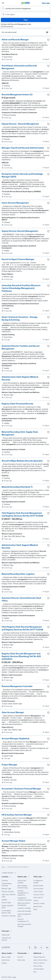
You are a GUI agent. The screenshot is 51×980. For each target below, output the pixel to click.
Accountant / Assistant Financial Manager (21, 789)
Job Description (39, 969)
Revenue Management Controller (17, 686)
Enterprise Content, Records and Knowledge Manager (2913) (22, 175)
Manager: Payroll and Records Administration (23, 148)
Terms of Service (39, 963)
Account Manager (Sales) (13, 841)
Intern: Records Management (15, 203)
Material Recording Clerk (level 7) (17, 487)
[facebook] (30, 948)
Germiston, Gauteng (9, 916)
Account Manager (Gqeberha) (16, 739)
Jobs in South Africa (40, 960)
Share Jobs (21, 960)
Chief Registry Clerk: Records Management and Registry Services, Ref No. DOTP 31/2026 (22, 514)
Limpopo (4, 900)
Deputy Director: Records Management (20, 231)
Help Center (6, 960)
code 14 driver (38, 892)
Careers (4, 963)
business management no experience (23, 893)
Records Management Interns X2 (17, 95)
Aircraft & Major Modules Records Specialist (22, 461)
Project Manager (9, 765)
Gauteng (5, 880)
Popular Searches (39, 957)
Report (46, 59)
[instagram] (35, 948)
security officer (39, 894)
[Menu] (3, 3)
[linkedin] (47, 948)
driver (35, 909)
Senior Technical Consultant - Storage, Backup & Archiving (20, 318)
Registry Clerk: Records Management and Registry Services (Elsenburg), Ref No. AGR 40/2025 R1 (21, 656)
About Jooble (6, 957)
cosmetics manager (24, 908)
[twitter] (41, 948)
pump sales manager (24, 911)
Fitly (35, 972)
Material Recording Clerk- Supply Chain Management (20, 433)
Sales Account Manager (13, 712)
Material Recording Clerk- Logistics (18, 574)
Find (26, 20)
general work (38, 906)
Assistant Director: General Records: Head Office (21, 599)
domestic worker (39, 903)
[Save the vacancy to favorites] (48, 40)
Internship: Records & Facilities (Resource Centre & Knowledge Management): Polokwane (21, 288)
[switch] (48, 32)
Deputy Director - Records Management (20, 124)
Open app (46, 3)
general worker (38, 886)
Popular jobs (6, 935)
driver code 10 (38, 897)
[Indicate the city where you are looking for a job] (25, 14)
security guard (38, 889)
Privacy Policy (38, 966)
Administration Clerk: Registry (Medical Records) (20, 378)
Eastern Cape (6, 903)
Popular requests (9, 873)
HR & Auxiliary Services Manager (17, 815)
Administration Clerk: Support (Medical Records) (20, 546)
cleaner (36, 900)
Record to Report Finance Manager (18, 259)
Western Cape (6, 889)
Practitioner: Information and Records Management (19, 67)
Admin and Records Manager (15, 40)
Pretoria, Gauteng (8, 892)
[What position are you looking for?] (25, 8)
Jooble (14, 977)
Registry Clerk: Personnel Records (17, 404)
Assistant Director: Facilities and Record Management (21, 347)
